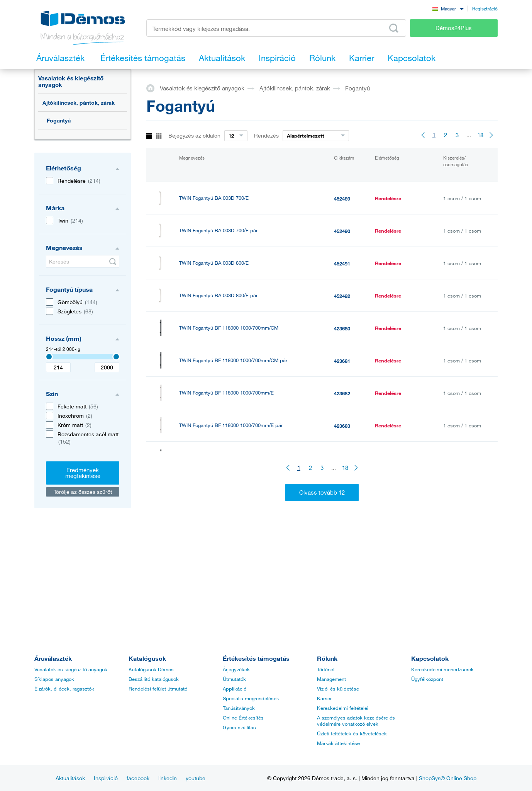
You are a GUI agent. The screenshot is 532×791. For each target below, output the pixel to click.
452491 (342, 264)
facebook (138, 778)
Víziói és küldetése (338, 689)
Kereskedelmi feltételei (343, 708)
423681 (342, 361)
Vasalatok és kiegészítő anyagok (71, 81)
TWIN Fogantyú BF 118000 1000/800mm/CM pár (233, 490)
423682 (342, 393)
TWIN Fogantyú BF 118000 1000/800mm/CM (229, 458)
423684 (342, 458)
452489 (342, 199)
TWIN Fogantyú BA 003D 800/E (214, 263)
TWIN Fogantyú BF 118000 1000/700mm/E (226, 393)
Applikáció (235, 689)
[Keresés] (83, 261)
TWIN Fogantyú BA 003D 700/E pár (218, 230)
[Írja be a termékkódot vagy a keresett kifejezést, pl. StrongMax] (276, 28)
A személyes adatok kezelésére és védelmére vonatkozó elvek (356, 721)
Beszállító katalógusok (154, 679)
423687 (342, 556)
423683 (342, 426)
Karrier (324, 698)
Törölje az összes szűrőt (83, 492)
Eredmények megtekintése (83, 473)
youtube (196, 778)
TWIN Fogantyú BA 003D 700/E (214, 198)
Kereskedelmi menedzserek (442, 669)
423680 (342, 328)
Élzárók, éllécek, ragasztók (64, 689)
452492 (342, 296)
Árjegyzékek (236, 669)
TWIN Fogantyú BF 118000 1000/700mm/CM (229, 328)
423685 (342, 491)
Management (331, 679)
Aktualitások (70, 778)
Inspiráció (106, 778)
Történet (326, 669)
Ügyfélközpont (427, 679)
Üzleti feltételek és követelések (352, 733)
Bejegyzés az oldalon (194, 135)
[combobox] (448, 8)
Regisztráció (485, 9)
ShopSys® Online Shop (448, 778)
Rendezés (266, 135)
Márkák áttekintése (338, 743)
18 (480, 135)
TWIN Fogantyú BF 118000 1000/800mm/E (226, 523)
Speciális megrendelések (251, 698)
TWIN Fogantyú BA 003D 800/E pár (218, 295)
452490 (342, 231)
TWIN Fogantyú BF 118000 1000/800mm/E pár (231, 555)
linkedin (168, 778)
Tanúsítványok (239, 708)
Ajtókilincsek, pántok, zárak (79, 103)
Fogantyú (59, 120)
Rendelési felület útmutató (158, 689)
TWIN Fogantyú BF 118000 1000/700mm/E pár (231, 425)
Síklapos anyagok (54, 679)
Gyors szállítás (239, 727)
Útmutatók (234, 679)
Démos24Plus (454, 28)
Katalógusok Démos (151, 669)
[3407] (49, 357)
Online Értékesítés (243, 718)
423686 (342, 523)
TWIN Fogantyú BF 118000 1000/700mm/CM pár (233, 360)
